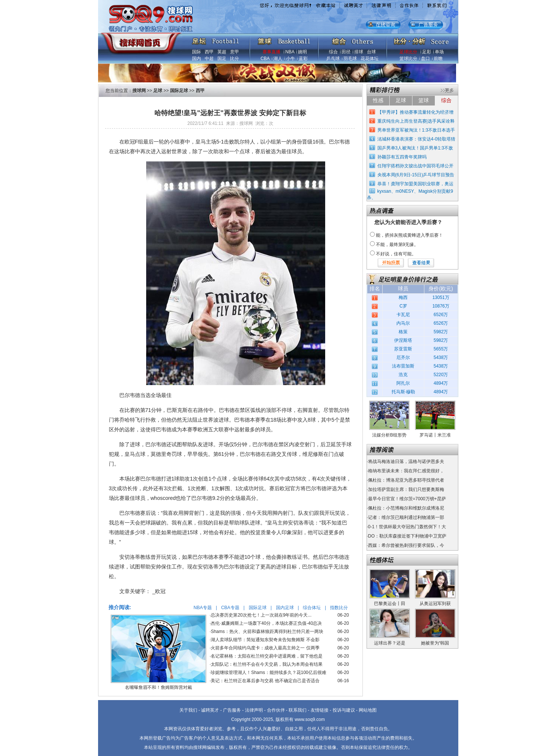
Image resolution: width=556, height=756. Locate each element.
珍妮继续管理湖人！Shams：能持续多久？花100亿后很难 (268, 672)
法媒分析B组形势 (389, 435)
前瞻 (438, 59)
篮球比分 (408, 59)
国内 (197, 59)
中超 (209, 59)
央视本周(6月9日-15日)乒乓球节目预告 (416, 175)
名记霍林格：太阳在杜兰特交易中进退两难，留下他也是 (267, 656)
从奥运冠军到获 (435, 604)
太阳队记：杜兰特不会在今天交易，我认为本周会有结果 (267, 664)
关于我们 (188, 710)
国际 (197, 52)
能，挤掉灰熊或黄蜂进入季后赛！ (409, 235)
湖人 (278, 59)
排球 (359, 52)
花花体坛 (370, 59)
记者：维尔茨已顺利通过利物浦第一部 (406, 517)
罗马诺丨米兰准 (435, 435)
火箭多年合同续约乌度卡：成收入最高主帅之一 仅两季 (265, 648)
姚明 (302, 52)
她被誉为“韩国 (435, 643)
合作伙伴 (276, 710)
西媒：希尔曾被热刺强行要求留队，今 (406, 545)
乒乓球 (333, 59)
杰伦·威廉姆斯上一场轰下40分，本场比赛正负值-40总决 (266, 623)
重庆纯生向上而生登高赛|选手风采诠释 (416, 121)
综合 (333, 52)
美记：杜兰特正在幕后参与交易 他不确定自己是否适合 (265, 681)
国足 (222, 59)
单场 (439, 52)
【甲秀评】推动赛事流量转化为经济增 (415, 112)
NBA (290, 52)
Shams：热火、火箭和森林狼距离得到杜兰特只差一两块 (267, 631)
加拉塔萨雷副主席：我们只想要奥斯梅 (406, 489)
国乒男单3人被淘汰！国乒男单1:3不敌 (415, 148)
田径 (346, 52)
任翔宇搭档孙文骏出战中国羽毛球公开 (415, 166)
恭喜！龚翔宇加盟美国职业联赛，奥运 (415, 184)
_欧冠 (159, 591)
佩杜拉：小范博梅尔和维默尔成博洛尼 (406, 508)
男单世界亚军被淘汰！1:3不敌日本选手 (416, 130)
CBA (265, 59)
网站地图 (368, 710)
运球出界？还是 (390, 643)
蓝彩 (303, 59)
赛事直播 (271, 52)
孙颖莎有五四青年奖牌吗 (402, 157)
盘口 (425, 59)
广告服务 (232, 710)
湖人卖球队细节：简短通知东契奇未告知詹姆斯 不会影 (265, 640)
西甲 (209, 52)
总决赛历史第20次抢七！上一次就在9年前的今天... (261, 615)
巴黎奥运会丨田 (390, 604)
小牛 (290, 59)
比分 (235, 59)
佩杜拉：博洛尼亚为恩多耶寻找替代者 (406, 480)
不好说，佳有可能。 (396, 254)
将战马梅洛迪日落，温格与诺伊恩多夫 (406, 462)
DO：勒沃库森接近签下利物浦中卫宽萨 (407, 536)
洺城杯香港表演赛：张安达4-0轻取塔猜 (416, 139)
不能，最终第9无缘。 (397, 245)
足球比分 (408, 52)
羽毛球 (350, 59)
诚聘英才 (210, 710)
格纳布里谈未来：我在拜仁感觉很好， (406, 471)
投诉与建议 (344, 710)
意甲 (235, 52)
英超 (222, 52)
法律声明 (254, 710)
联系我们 (298, 710)
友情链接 (320, 710)
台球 (371, 52)
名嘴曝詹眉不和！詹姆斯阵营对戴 (158, 687)
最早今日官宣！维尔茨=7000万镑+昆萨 (407, 499)
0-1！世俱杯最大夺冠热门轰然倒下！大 (407, 527)
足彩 (427, 52)
